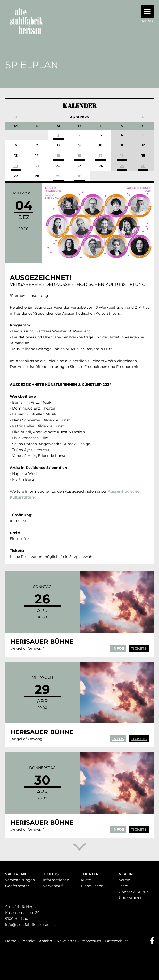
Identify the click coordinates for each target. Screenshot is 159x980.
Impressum (91, 941)
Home (11, 941)
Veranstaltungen (20, 880)
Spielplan (16, 874)
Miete (86, 880)
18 (122, 156)
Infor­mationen (56, 880)
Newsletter (66, 941)
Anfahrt (46, 941)
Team (124, 886)
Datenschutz (117, 941)
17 (101, 156)
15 (58, 156)
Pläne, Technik (94, 886)
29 (58, 176)
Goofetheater (17, 886)
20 (16, 166)
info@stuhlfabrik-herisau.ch (30, 925)
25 (122, 166)
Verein (126, 874)
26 (143, 166)
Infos (118, 648)
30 (79, 176)
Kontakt (28, 941)
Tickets (139, 648)
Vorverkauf (53, 886)
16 (79, 156)
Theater (90, 874)
